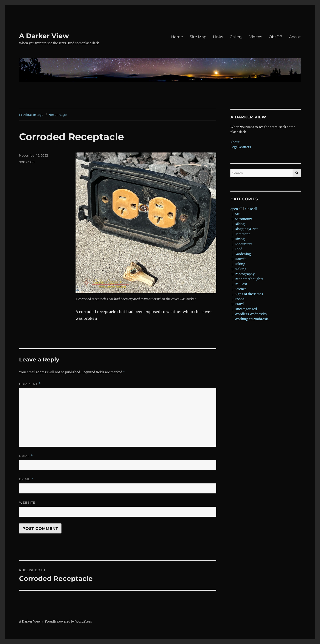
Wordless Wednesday (251, 314)
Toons (240, 299)
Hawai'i (241, 259)
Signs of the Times (249, 294)
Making (241, 269)
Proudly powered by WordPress (68, 621)
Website (27, 502)
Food (239, 249)
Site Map (198, 37)
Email (26, 479)
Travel (239, 304)
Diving (240, 239)
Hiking (240, 264)
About (295, 37)
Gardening (243, 254)
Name (26, 456)
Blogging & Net (246, 229)
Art (237, 214)
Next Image (58, 115)
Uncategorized (246, 309)
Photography (245, 274)
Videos (256, 37)
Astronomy (243, 219)
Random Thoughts (249, 279)
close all (251, 209)
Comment (30, 384)
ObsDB (276, 37)
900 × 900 (27, 162)
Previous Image (31, 115)
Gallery (236, 37)
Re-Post (241, 284)
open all (236, 209)
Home (177, 37)
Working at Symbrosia (252, 319)
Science (241, 289)
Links (218, 37)
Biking (240, 224)
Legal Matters (241, 147)
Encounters (244, 244)
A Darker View (44, 36)
